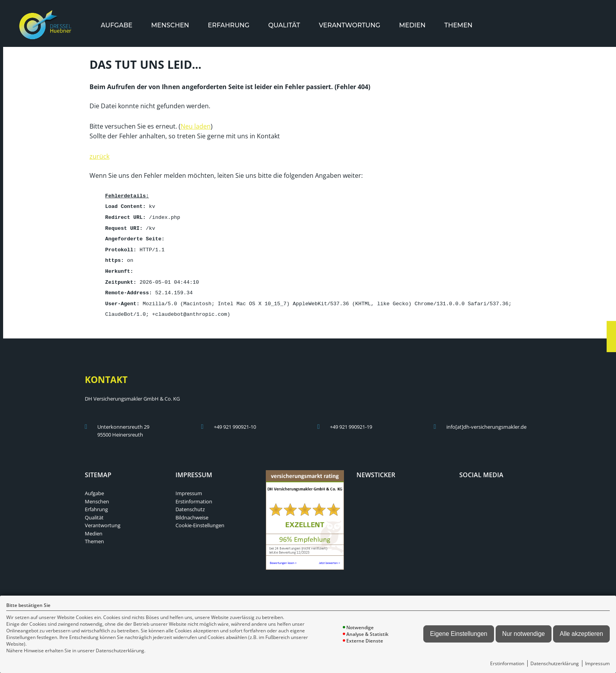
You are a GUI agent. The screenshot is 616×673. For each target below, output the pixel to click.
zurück (99, 156)
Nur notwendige (524, 634)
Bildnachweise (192, 512)
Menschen (170, 25)
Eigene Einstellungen (459, 634)
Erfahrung (229, 25)
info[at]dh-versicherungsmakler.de (486, 421)
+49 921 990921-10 (235, 421)
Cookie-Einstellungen (200, 520)
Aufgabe (117, 25)
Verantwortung (350, 25)
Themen (458, 25)
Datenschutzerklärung (555, 663)
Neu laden (196, 125)
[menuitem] (117, 25)
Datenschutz (190, 504)
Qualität (284, 25)
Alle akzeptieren (581, 634)
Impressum (597, 663)
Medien (412, 25)
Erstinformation (507, 663)
